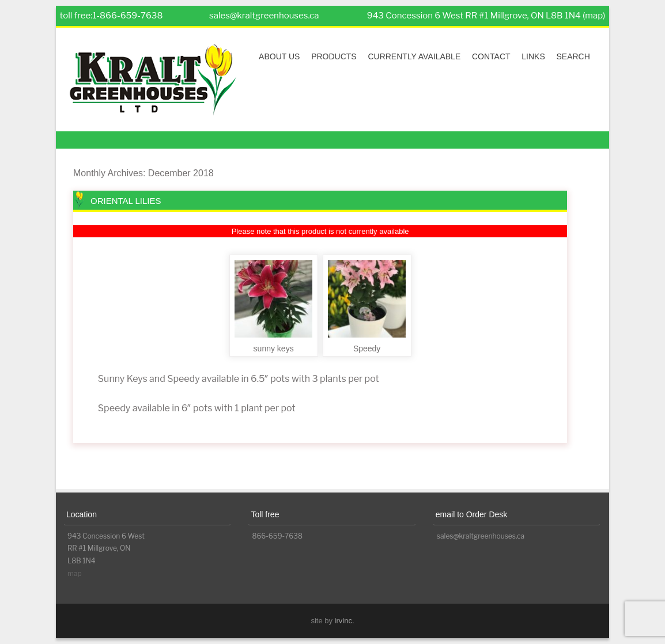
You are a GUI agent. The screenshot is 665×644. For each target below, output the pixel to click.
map (75, 573)
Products (334, 56)
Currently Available (414, 56)
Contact (491, 56)
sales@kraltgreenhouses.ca (264, 16)
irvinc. (345, 621)
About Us (279, 56)
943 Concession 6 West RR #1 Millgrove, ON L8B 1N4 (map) (486, 16)
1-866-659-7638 (127, 16)
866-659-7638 (277, 536)
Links (533, 56)
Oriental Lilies (126, 201)
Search (573, 56)
